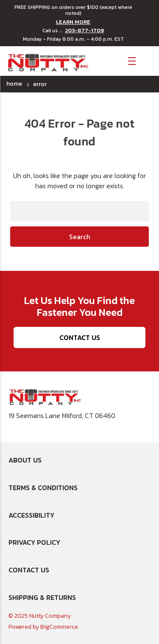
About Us (25, 460)
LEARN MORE (73, 22)
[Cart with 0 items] (146, 60)
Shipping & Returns (42, 597)
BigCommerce (59, 627)
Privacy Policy (34, 542)
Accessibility (31, 515)
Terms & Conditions (43, 488)
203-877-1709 (84, 31)
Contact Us (80, 337)
